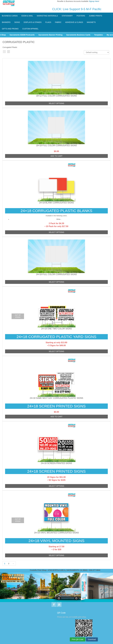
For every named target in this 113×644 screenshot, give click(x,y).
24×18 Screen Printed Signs (56, 463)
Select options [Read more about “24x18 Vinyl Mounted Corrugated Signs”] (56, 555)
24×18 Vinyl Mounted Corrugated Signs (56, 533)
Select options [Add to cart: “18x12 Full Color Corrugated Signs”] (56, 103)
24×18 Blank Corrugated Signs (56, 203)
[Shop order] (96, 52)
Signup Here (94, 1)
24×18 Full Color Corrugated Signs (56, 274)
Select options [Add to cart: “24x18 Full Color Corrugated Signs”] (56, 282)
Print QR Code (78, 639)
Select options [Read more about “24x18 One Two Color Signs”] (56, 351)
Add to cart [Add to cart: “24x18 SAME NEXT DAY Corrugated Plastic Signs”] (56, 417)
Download (92, 639)
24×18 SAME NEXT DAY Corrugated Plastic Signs (56, 398)
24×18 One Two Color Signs (56, 329)
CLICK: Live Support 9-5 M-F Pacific (77, 9)
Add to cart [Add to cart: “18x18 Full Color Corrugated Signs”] (56, 156)
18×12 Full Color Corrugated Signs (56, 96)
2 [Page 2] (9, 564)
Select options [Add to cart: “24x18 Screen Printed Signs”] (56, 486)
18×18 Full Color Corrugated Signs (56, 145)
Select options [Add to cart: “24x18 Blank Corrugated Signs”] (56, 232)
